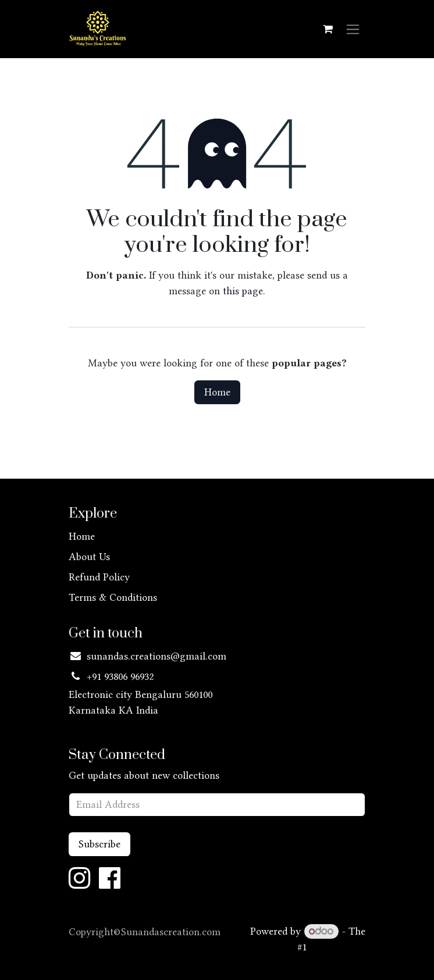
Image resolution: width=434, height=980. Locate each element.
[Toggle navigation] (353, 29)
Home (217, 392)
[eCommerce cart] (328, 29)
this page (243, 291)
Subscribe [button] (99, 844)
